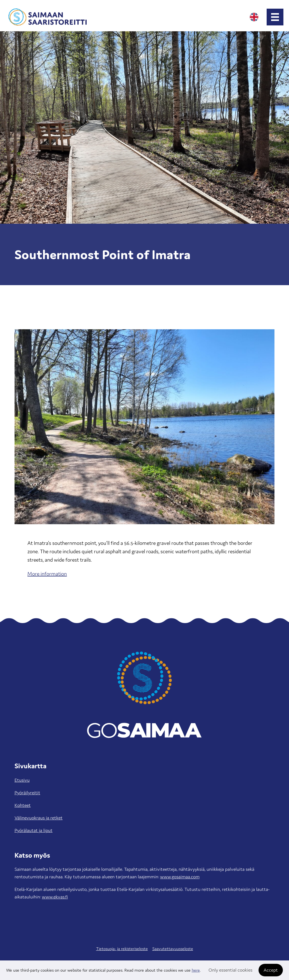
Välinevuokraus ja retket (39, 818)
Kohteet (23, 805)
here (196, 970)
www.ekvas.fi (55, 897)
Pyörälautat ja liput (34, 830)
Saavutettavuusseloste (173, 949)
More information (47, 574)
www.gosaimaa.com (180, 877)
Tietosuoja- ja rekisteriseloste (122, 949)
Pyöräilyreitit (27, 793)
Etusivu (22, 780)
